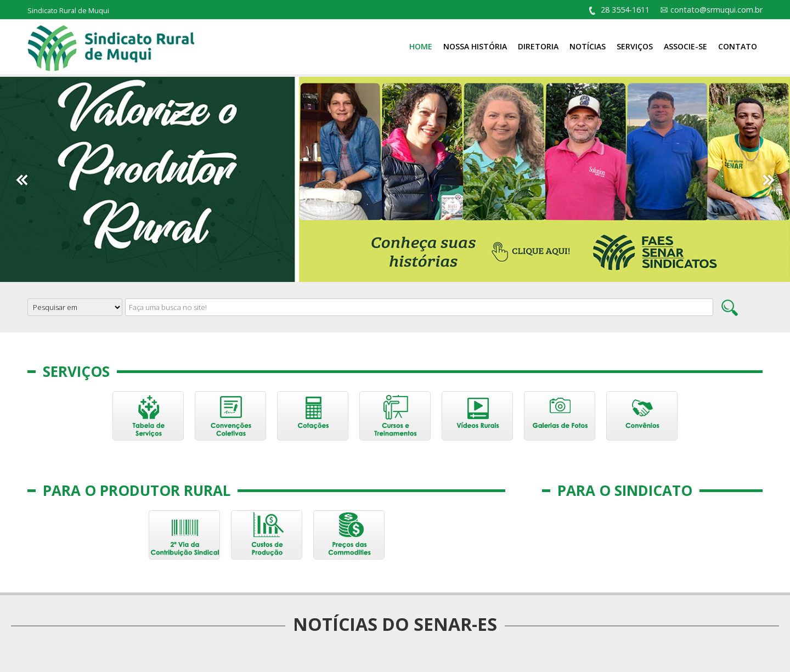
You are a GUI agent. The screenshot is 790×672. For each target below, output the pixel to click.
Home (421, 46)
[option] (395, 179)
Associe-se (685, 46)
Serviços (635, 46)
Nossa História (475, 46)
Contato (738, 46)
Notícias (588, 46)
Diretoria (538, 46)
